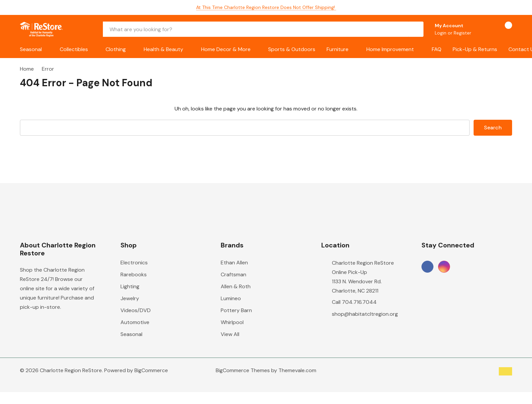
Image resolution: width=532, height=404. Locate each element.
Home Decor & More (226, 49)
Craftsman (233, 274)
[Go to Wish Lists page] (485, 29)
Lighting (130, 286)
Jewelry (130, 298)
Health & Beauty (163, 49)
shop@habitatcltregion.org (365, 314)
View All (230, 334)
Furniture (338, 49)
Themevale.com (297, 370)
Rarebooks (134, 274)
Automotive (135, 322)
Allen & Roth (236, 286)
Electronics (134, 263)
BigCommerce (151, 370)
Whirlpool (232, 322)
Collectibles (74, 49)
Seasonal (31, 49)
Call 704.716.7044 (354, 302)
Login (441, 33)
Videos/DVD (136, 310)
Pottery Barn (236, 310)
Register (462, 33)
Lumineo (231, 298)
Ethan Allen (234, 263)
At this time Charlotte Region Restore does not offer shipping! (266, 7)
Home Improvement (390, 49)
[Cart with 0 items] (503, 29)
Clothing (116, 49)
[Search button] (416, 29)
